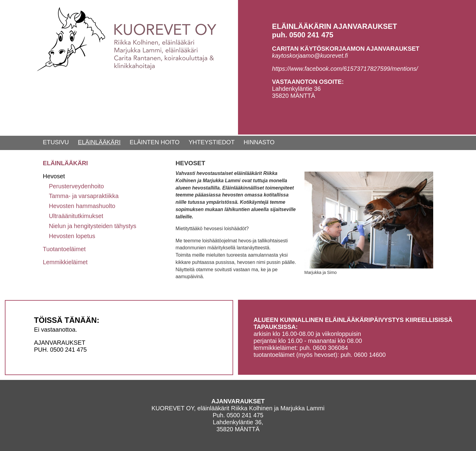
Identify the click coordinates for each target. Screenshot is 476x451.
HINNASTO (259, 142)
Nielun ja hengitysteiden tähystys (93, 226)
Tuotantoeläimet (64, 249)
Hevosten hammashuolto (82, 206)
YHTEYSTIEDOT (212, 142)
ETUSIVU (56, 142)
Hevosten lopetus (72, 236)
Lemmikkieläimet (65, 262)
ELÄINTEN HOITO (155, 142)
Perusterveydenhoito (76, 186)
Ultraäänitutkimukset (76, 216)
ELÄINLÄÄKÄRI (99, 142)
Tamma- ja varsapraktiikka (84, 196)
